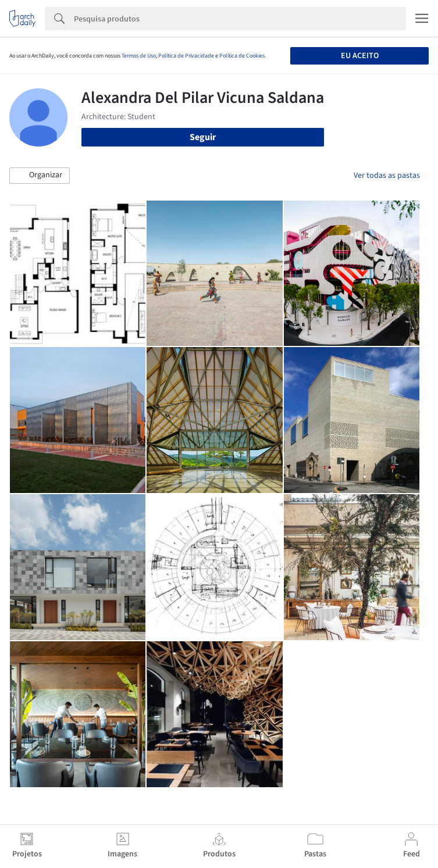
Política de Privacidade (186, 56)
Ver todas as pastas (387, 176)
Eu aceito (360, 56)
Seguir (203, 137)
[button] (40, 176)
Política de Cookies (242, 56)
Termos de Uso (139, 56)
